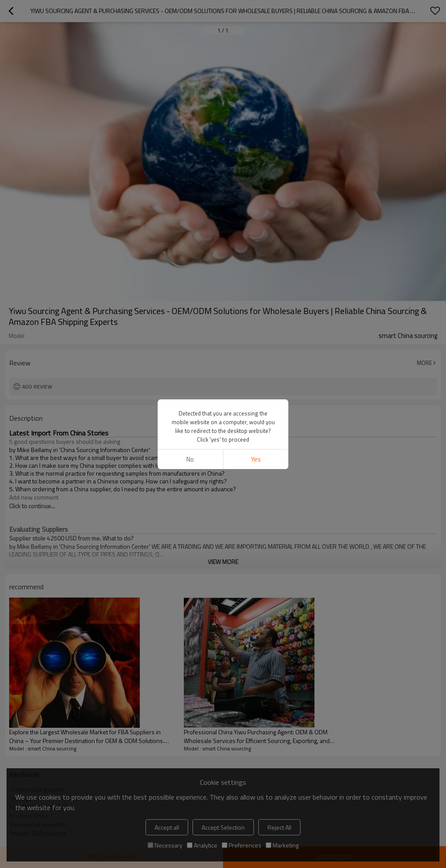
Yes (256, 459)
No (190, 459)
